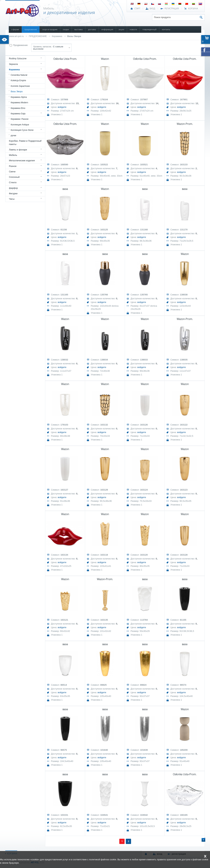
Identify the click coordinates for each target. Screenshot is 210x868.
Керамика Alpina (19, 97)
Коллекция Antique (20, 125)
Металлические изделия (22, 161)
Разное (13, 166)
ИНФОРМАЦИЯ (107, 29)
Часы (12, 199)
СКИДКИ (66, 29)
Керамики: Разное (20, 119)
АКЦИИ (121, 29)
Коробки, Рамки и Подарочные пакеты (25, 142)
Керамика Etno (18, 108)
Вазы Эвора (74, 36)
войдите (62, 107)
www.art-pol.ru (16, 36)
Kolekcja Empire (18, 80)
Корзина (193, 9)
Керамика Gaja (18, 114)
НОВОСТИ (133, 29)
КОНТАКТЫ (166, 29)
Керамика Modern (19, 103)
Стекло (13, 182)
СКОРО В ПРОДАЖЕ (50, 29)
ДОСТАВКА (92, 29)
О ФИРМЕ (15, 29)
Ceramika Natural (19, 75)
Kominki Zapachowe (20, 86)
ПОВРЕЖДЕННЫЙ (149, 29)
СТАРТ (137, 9)
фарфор (13, 188)
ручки (13, 136)
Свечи (12, 172)
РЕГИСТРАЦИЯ (172, 9)
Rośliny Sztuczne (18, 58)
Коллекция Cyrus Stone (22, 130)
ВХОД (152, 9)
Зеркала (13, 64)
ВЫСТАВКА (79, 29)
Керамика (57, 36)
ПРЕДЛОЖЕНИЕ (31, 29)
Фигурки (13, 193)
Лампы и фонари (18, 150)
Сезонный (14, 177)
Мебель (13, 155)
